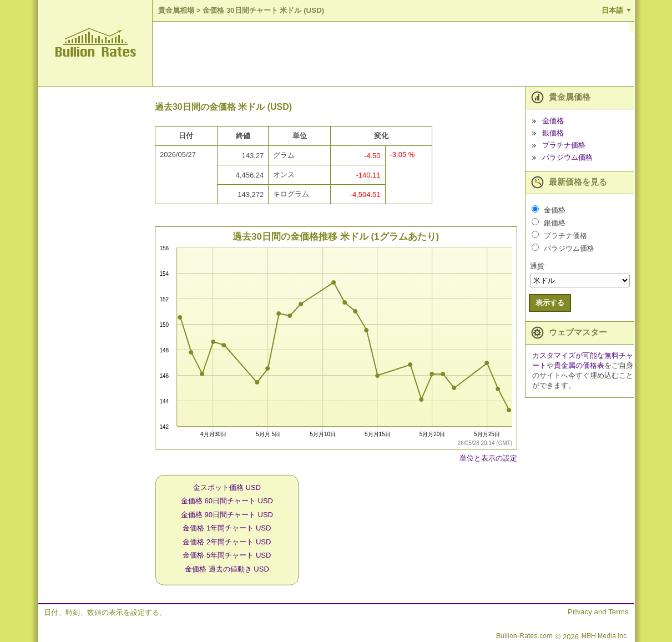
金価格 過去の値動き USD (227, 569)
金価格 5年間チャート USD (227, 555)
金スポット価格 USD (227, 487)
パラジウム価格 (567, 157)
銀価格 (553, 133)
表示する (550, 303)
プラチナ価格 (564, 145)
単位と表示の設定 (488, 458)
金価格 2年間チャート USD (227, 542)
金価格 (553, 121)
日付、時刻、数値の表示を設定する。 (105, 612)
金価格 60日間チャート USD (227, 501)
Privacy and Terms (598, 612)
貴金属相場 (176, 10)
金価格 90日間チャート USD (227, 515)
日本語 (612, 10)
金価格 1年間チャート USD (227, 528)
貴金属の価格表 (579, 365)
